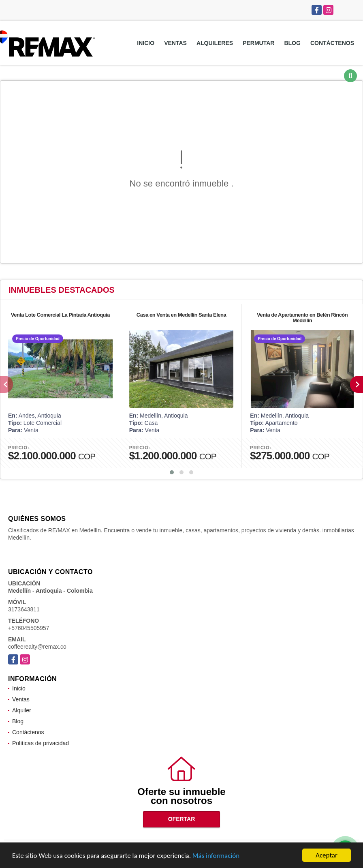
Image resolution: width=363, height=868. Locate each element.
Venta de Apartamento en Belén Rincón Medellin (302, 318)
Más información (216, 856)
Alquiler (22, 710)
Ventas (175, 43)
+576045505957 (29, 628)
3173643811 (24, 609)
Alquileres (215, 43)
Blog (292, 43)
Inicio (146, 43)
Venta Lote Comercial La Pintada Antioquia (60, 315)
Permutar (258, 43)
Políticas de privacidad (41, 743)
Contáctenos (332, 43)
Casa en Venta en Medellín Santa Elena (181, 315)
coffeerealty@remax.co (37, 647)
